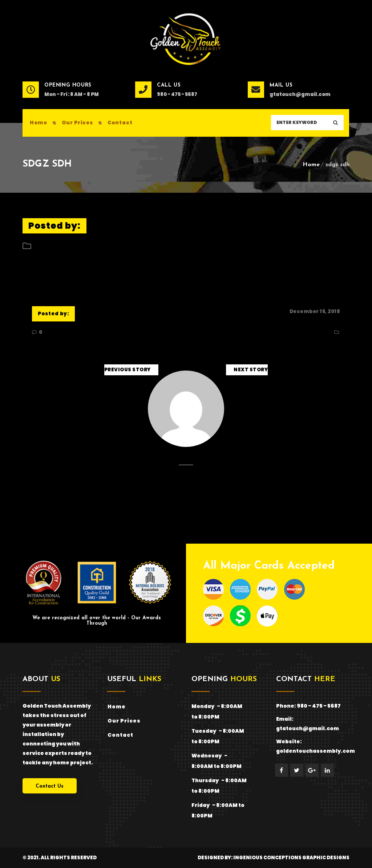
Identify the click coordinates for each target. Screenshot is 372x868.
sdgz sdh (45, 276)
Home (311, 165)
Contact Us (50, 786)
